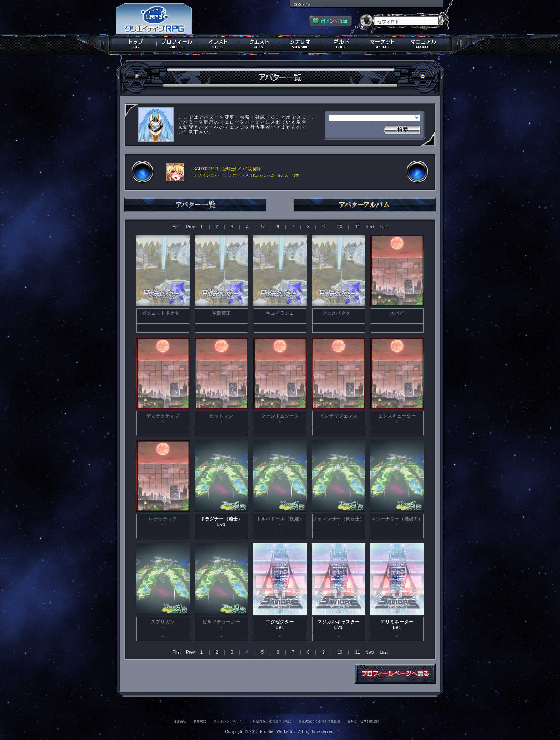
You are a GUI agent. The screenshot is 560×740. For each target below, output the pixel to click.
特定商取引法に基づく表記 (272, 721)
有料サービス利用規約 (364, 721)
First (176, 227)
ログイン (302, 5)
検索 (402, 129)
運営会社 (180, 721)
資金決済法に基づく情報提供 (319, 721)
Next (370, 227)
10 (340, 227)
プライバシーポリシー (230, 721)
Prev (191, 227)
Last (384, 227)
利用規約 (200, 721)
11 (357, 227)
